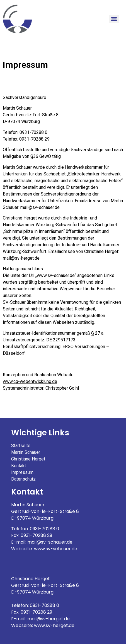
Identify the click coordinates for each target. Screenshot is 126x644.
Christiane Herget (28, 459)
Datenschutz (23, 479)
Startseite (21, 446)
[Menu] (114, 19)
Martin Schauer (26, 452)
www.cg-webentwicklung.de (30, 381)
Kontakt (19, 466)
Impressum (22, 472)
